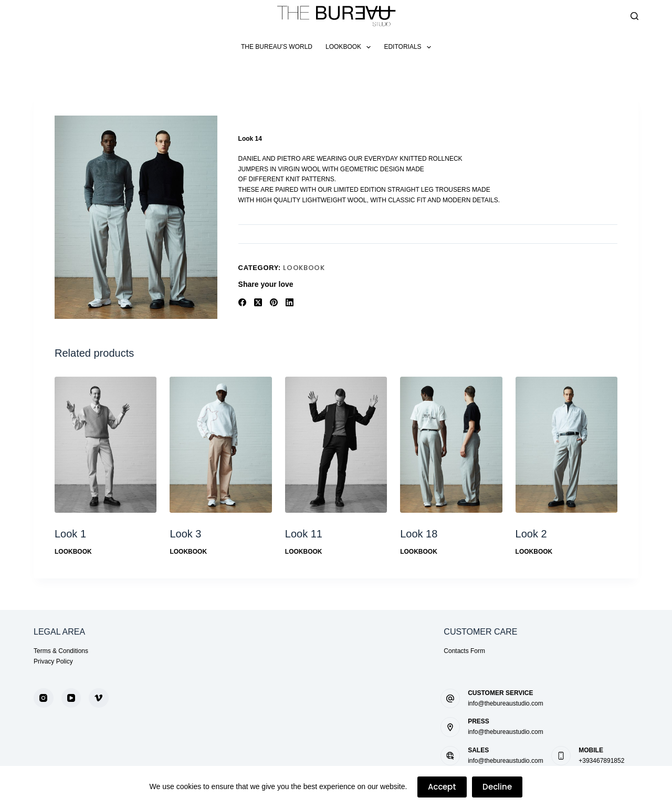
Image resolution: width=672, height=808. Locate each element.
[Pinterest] (274, 302)
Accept (442, 787)
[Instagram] (44, 698)
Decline (497, 787)
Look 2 (531, 534)
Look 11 (304, 534)
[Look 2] (566, 445)
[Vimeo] (99, 698)
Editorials (409, 47)
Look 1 (70, 534)
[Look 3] (220, 445)
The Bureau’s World (277, 47)
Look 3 (185, 534)
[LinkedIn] (290, 302)
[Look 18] (451, 445)
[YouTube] (71, 698)
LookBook (350, 47)
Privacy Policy (53, 661)
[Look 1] (106, 445)
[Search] (634, 16)
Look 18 (419, 534)
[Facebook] (242, 302)
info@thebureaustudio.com (506, 703)
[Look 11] (336, 445)
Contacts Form (464, 651)
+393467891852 (601, 761)
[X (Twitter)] (258, 302)
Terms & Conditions (61, 651)
